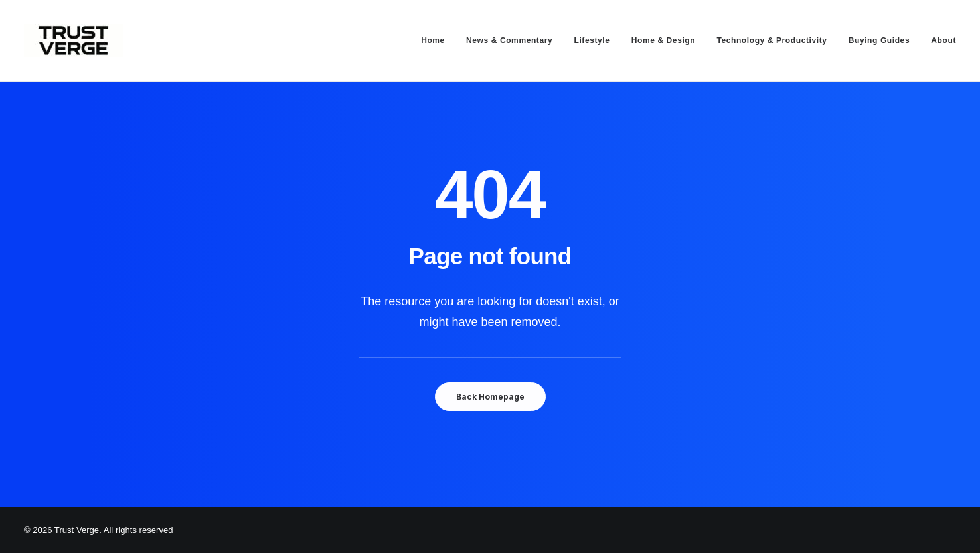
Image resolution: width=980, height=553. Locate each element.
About (943, 40)
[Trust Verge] (74, 40)
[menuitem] (438, 40)
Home (433, 40)
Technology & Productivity (772, 40)
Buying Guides (879, 40)
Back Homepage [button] (490, 397)
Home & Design (663, 40)
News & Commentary (509, 40)
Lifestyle (592, 40)
